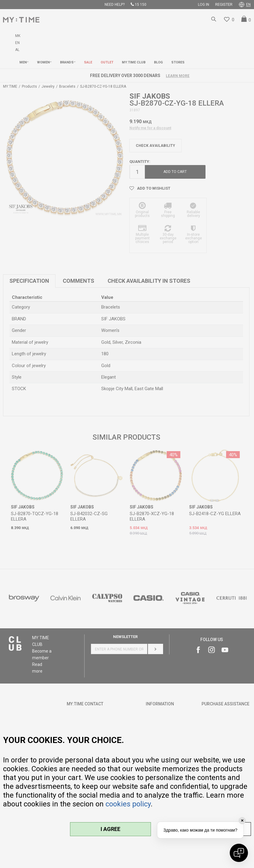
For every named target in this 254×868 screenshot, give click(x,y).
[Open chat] (239, 853)
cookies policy (128, 804)
